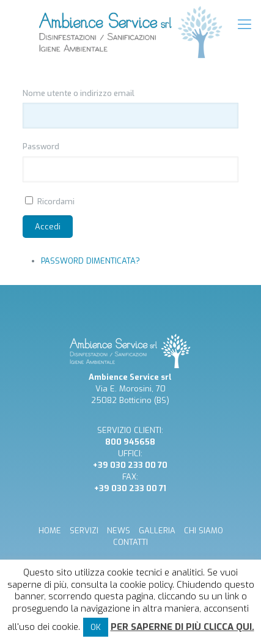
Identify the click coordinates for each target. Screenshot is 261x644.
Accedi (48, 227)
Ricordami (56, 202)
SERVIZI (84, 531)
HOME (50, 531)
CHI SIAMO (204, 531)
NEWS (119, 531)
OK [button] (96, 627)
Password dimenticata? (90, 261)
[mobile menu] (244, 24)
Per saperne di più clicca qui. (182, 627)
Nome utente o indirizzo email (79, 93)
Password (41, 146)
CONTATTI (130, 542)
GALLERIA (157, 531)
